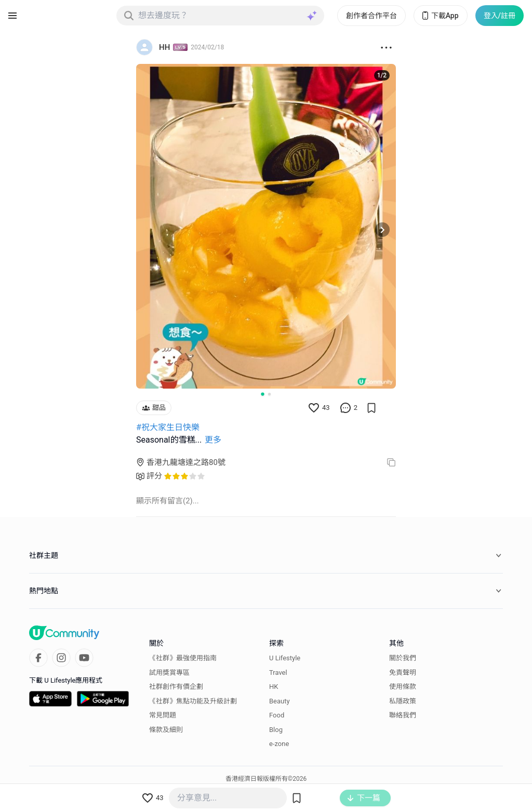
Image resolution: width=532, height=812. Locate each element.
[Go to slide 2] (269, 394)
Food (277, 715)
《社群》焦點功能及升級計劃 (193, 701)
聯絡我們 (403, 715)
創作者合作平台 (371, 16)
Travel (278, 673)
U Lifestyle (285, 658)
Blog (276, 730)
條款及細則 (166, 730)
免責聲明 (403, 673)
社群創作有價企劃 (176, 687)
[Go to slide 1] (262, 394)
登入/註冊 (500, 16)
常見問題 (163, 715)
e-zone (279, 744)
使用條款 (403, 687)
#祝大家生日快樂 (168, 427)
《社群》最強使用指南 (183, 658)
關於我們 (403, 658)
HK (274, 687)
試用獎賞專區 (169, 673)
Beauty (280, 701)
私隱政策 (403, 701)
